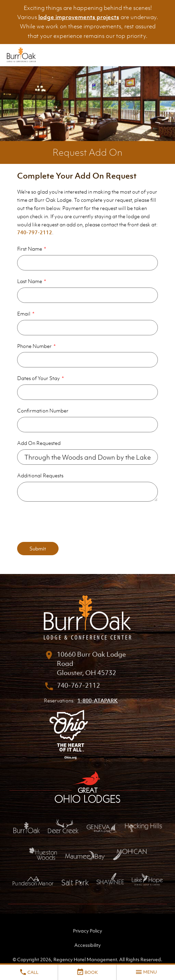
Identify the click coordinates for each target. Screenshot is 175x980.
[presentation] (69, 522)
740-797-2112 (35, 232)
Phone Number (34, 346)
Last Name (30, 281)
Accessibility (87, 945)
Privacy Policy (87, 931)
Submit (38, 548)
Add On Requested (39, 443)
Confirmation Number (43, 410)
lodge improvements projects (79, 17)
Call (29, 972)
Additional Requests (40, 475)
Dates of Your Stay (39, 378)
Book (87, 972)
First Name (30, 249)
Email (24, 313)
